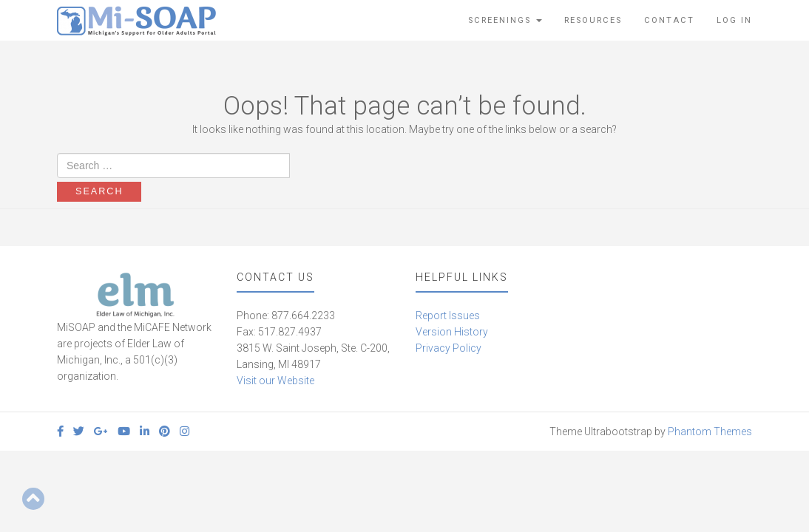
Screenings (505, 20)
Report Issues (448, 316)
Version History (452, 332)
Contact (669, 20)
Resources (593, 20)
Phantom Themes (710, 432)
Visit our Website (275, 381)
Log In (734, 20)
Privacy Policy (448, 348)
